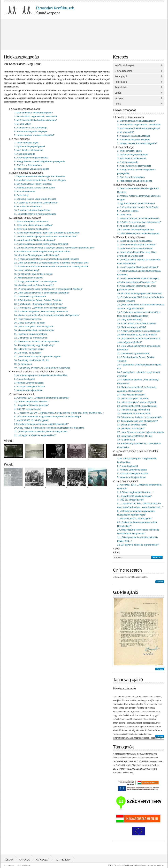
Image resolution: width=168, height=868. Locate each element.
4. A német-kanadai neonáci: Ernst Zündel (35, 188)
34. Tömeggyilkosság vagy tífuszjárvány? (34, 345)
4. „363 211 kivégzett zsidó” (28, 409)
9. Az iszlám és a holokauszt (28, 206)
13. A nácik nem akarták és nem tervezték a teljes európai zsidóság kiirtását (51, 266)
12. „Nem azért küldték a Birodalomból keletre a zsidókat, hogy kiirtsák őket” (51, 263)
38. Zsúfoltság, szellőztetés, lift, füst (32, 360)
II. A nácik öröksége (19, 139)
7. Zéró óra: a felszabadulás (28, 165)
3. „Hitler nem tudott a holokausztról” (32, 229)
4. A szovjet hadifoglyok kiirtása (29, 387)
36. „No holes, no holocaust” (28, 353)
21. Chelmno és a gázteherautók (30, 296)
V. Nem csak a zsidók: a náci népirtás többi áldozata (37, 372)
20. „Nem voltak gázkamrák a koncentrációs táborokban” (42, 293)
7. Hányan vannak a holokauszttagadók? (34, 135)
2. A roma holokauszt (24, 379)
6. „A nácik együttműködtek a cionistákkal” (35, 240)
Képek (8, 464)
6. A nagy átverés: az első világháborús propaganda (40, 161)
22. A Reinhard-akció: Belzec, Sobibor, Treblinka (38, 300)
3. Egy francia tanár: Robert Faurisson (33, 184)
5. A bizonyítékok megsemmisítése (31, 158)
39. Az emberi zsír (23, 364)
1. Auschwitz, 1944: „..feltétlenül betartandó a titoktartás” (42, 398)
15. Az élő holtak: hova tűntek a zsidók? (34, 274)
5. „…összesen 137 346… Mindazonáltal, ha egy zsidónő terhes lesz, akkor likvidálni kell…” (59, 413)
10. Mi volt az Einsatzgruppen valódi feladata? (37, 255)
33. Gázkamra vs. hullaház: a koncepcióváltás (37, 341)
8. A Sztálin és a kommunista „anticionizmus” (36, 203)
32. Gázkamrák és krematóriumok (31, 338)
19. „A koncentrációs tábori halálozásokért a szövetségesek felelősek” (48, 289)
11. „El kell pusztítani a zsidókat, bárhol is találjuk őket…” (42, 432)
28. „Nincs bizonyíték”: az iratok (30, 323)
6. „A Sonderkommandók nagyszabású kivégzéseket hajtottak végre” (48, 417)
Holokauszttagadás (125, 110)
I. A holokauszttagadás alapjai (25, 109)
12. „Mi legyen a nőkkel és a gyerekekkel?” (35, 435)
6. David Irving (21, 195)
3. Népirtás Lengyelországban (29, 383)
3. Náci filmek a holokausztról (29, 150)
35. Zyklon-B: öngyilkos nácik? (29, 349)
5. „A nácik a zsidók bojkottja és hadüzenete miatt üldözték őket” (46, 236)
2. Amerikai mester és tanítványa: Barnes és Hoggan (40, 180)
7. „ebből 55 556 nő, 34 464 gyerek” (32, 420)
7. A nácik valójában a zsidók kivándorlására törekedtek (41, 244)
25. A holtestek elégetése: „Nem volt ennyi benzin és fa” (41, 311)
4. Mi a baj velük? (23, 124)
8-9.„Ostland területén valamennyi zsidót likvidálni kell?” (41, 424)
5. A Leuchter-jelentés (25, 191)
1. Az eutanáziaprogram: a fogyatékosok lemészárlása (41, 375)
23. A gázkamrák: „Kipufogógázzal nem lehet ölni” (38, 304)
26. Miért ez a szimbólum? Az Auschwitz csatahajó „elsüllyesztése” (47, 315)
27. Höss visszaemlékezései (28, 319)
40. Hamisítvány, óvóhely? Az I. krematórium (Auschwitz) (42, 368)
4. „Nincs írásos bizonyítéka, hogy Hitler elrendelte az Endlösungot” (47, 233)
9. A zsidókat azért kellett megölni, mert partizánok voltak (42, 251)
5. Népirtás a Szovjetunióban (28, 390)
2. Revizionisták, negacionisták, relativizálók (36, 116)
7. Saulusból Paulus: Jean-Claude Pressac (35, 199)
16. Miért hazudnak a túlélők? (29, 278)
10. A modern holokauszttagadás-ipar (32, 210)
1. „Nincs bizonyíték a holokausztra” (32, 221)
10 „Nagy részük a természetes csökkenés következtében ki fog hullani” (49, 428)
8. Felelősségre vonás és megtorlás (32, 169)
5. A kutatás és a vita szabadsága (31, 128)
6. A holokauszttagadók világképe (30, 131)
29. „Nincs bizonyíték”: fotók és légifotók (34, 326)
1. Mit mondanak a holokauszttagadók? (33, 113)
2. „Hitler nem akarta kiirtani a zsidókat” (33, 225)
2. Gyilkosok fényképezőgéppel (29, 146)
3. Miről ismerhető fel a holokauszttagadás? (36, 120)
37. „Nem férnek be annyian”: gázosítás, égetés (37, 356)
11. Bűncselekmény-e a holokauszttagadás (35, 214)
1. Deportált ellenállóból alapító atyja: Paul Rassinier (40, 176)
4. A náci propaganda (25, 154)
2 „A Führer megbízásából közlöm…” (32, 402)
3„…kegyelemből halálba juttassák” (31, 405)
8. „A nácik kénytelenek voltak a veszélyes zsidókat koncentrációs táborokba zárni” (55, 248)
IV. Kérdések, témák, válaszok (25, 218)
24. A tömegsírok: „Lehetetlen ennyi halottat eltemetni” (41, 308)
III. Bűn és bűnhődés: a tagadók (26, 173)
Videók (9, 441)
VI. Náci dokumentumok (22, 394)
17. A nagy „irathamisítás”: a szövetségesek (36, 281)
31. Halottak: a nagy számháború (30, 334)
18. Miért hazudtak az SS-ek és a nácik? (34, 285)
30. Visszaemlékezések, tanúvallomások (34, 330)
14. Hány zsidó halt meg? (27, 270)
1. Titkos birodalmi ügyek (26, 143)
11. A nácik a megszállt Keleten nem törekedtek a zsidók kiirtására (47, 259)
